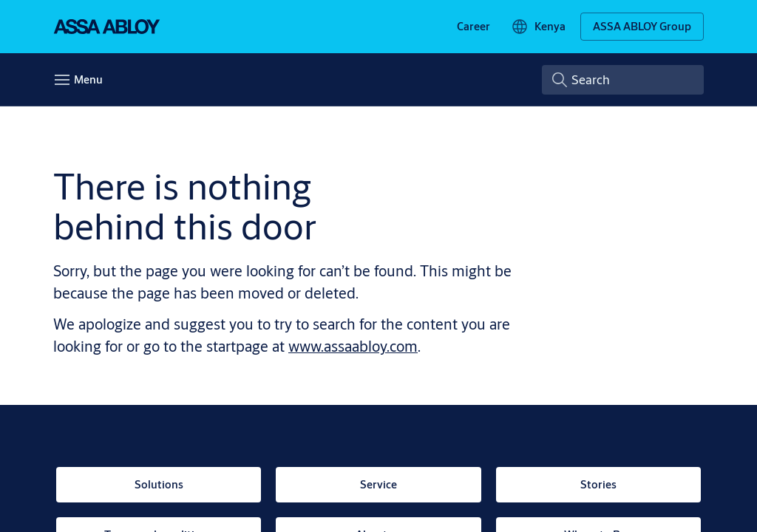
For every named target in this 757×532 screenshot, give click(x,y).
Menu (88, 79)
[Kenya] (538, 27)
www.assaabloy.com (353, 346)
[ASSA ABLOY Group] (642, 27)
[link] (473, 27)
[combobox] (623, 80)
